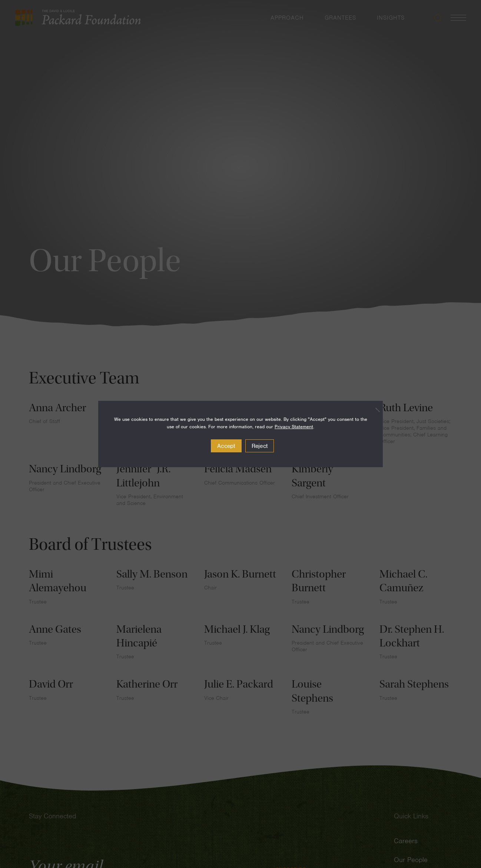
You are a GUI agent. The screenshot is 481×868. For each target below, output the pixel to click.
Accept (226, 446)
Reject (260, 446)
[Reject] (374, 410)
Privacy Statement (294, 427)
